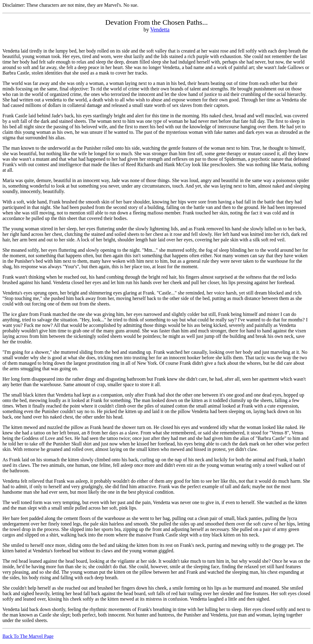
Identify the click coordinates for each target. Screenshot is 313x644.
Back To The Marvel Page (28, 636)
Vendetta (160, 30)
